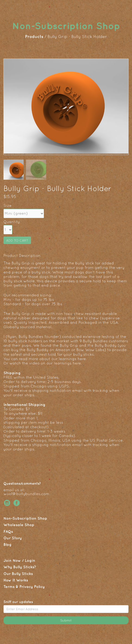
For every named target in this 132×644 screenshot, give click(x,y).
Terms (9, 587)
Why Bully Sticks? (20, 567)
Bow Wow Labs (90, 350)
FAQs (8, 531)
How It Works (16, 580)
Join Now (12, 560)
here (82, 359)
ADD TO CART (17, 240)
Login (30, 560)
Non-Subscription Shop (25, 518)
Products (35, 36)
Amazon (63, 350)
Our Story (13, 538)
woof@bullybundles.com (26, 494)
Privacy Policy (32, 587)
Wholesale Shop (19, 525)
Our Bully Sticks (18, 574)
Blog (8, 544)
